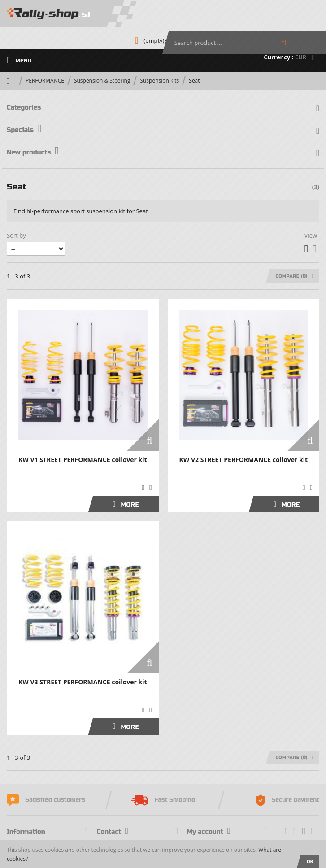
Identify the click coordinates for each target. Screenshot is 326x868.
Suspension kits (159, 81)
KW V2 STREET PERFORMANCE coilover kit (243, 460)
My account (209, 832)
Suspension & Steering (102, 81)
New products (33, 152)
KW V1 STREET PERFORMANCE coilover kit (83, 460)
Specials (24, 130)
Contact (113, 832)
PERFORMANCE (45, 81)
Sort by (16, 235)
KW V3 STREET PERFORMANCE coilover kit (83, 682)
